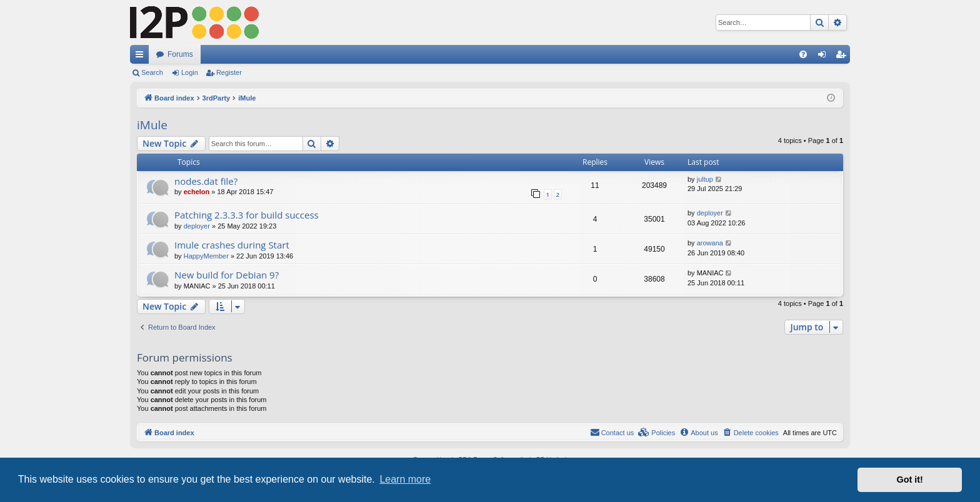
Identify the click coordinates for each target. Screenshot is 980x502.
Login (190, 72)
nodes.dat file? (206, 181)
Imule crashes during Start (232, 245)
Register (229, 72)
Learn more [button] (405, 479)
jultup (705, 179)
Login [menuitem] (825, 57)
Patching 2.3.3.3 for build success (247, 215)
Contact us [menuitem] (612, 432)
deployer (197, 226)
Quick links (142, 57)
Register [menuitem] (843, 57)
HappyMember (206, 256)
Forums (180, 54)
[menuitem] (803, 54)
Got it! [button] (910, 480)
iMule (152, 125)
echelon (197, 192)
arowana (710, 243)
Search (152, 72)
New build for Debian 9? (227, 275)
